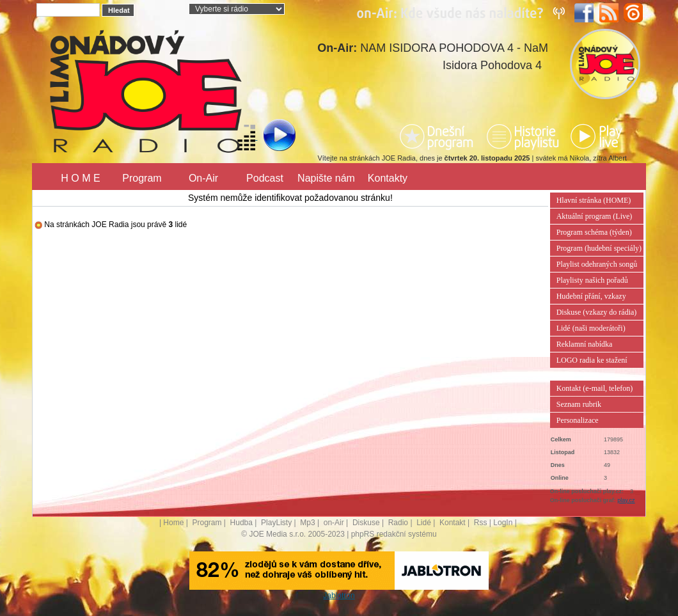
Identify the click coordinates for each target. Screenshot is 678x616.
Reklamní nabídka (585, 344)
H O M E (80, 178)
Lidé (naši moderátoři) (591, 328)
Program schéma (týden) (594, 232)
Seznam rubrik (579, 404)
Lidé (424, 523)
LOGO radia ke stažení (592, 360)
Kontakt (453, 523)
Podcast (265, 178)
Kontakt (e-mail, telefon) (595, 388)
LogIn (503, 523)
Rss (481, 523)
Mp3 (307, 523)
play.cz (626, 500)
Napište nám (326, 178)
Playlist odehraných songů (597, 264)
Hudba (241, 523)
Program (142, 178)
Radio (398, 523)
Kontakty (388, 178)
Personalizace (578, 420)
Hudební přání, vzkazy (591, 296)
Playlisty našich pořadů (592, 280)
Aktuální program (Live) (595, 216)
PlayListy (276, 523)
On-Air (203, 178)
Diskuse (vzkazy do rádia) (597, 312)
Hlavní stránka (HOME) (594, 200)
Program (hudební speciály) (599, 248)
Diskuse (366, 523)
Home (173, 523)
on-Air (334, 523)
